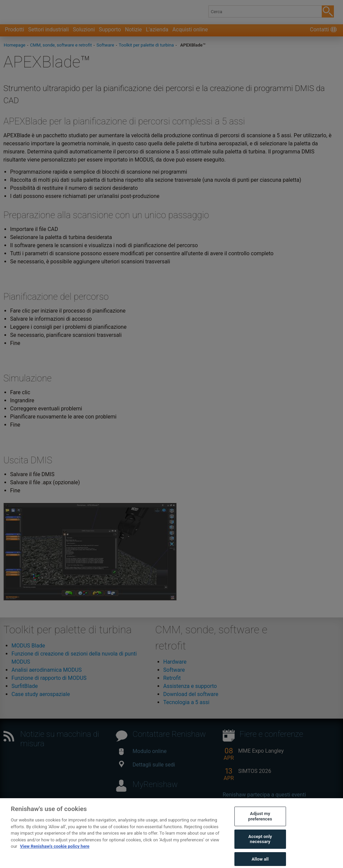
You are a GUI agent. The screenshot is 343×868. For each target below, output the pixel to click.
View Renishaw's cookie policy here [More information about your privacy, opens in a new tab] (55, 851)
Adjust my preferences (260, 821)
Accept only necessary (260, 844)
